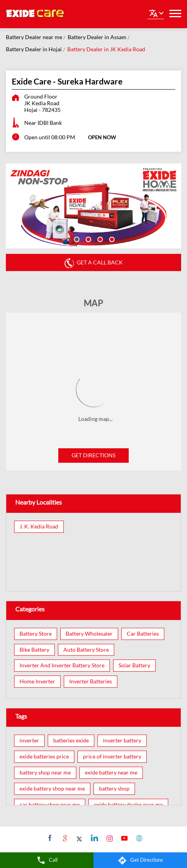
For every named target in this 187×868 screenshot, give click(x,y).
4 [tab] (111, 239)
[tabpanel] (93, 206)
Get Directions (93, 455)
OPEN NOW (102, 137)
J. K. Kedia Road (39, 527)
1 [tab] (76, 239)
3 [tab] (99, 239)
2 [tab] (88, 239)
